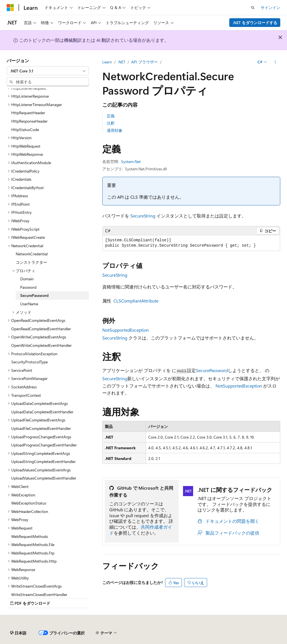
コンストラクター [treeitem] (31, 262)
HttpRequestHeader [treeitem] (28, 113)
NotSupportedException (126, 330)
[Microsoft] (10, 8)
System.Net (131, 161)
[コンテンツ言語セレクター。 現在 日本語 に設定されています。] (18, 633)
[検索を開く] (253, 8)
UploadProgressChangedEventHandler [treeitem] (44, 445)
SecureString (143, 216)
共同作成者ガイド (141, 530)
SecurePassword (212, 370)
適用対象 (115, 130)
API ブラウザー (144, 62)
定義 (111, 116)
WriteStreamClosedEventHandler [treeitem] (39, 594)
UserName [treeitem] (29, 304)
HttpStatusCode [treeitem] (25, 130)
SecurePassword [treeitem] (34, 295)
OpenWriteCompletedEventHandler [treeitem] (41, 345)
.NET (121, 62)
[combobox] (48, 71)
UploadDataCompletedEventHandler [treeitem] (42, 412)
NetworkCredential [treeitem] (32, 254)
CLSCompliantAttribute (136, 301)
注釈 (111, 123)
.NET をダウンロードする (255, 23)
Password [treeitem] (28, 287)
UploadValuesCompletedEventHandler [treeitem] (44, 478)
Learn (107, 62)
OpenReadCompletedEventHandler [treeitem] (41, 329)
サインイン (270, 7)
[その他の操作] (275, 62)
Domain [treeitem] (27, 279)
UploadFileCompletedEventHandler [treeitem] (41, 428)
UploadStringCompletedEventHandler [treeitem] (43, 461)
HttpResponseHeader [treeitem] (29, 121)
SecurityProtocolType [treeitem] (29, 362)
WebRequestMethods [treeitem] (30, 536)
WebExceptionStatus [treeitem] (29, 503)
